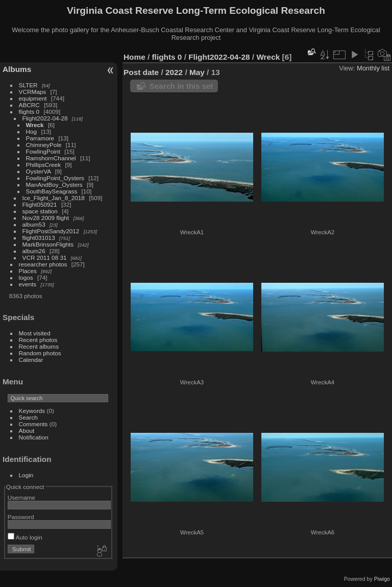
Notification (34, 437)
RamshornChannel (51, 158)
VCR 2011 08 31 (45, 258)
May (197, 72)
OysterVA (39, 171)
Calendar (31, 360)
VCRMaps (33, 92)
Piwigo (382, 579)
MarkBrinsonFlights (48, 244)
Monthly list (373, 68)
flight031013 (39, 238)
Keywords (32, 411)
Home (134, 57)
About (27, 431)
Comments (33, 424)
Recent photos (38, 340)
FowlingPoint (43, 151)
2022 (174, 72)
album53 (34, 224)
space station (40, 211)
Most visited (35, 333)
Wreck (35, 125)
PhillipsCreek (44, 165)
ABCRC (29, 105)
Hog (32, 131)
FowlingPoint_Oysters (55, 178)
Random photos (40, 353)
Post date (141, 72)
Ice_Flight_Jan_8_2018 (54, 198)
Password (21, 517)
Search (28, 417)
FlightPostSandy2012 (51, 231)
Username (21, 497)
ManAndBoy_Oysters (54, 185)
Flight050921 (40, 204)
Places (28, 271)
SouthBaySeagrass (52, 191)
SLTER (28, 85)
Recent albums (39, 346)
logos (26, 277)
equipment (33, 98)
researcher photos (43, 264)
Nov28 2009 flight (46, 218)
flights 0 (29, 112)
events (28, 284)
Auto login (25, 537)
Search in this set (181, 86)
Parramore (40, 138)
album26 (34, 251)
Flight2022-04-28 (45, 118)
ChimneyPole (44, 145)
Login (26, 475)
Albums (17, 69)
